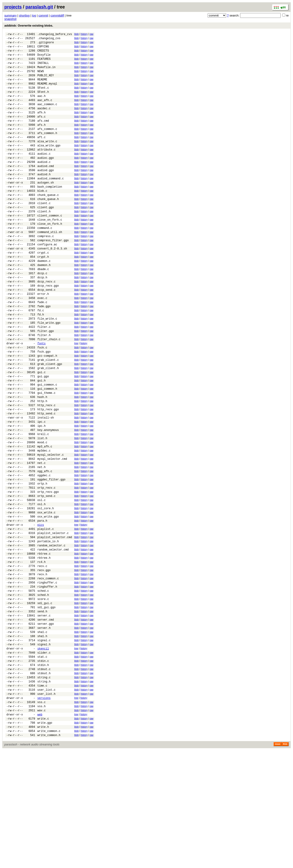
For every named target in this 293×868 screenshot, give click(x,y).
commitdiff (57, 15)
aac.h (41, 107)
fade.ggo (44, 352)
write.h (43, 843)
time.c (42, 795)
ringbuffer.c (47, 675)
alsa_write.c (47, 160)
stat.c (42, 761)
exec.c (42, 343)
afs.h (41, 141)
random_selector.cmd (53, 636)
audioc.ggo (46, 179)
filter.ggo (46, 381)
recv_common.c (48, 670)
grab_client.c (48, 415)
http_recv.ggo (48, 472)
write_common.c (49, 848)
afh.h (41, 126)
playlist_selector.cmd (55, 622)
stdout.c (44, 776)
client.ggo (46, 237)
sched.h (43, 689)
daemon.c (44, 299)
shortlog (24, 15)
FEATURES (44, 64)
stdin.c (43, 766)
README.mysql (47, 92)
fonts (41, 396)
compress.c (46, 270)
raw (91, 34)
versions (44, 809)
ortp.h (42, 559)
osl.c (41, 578)
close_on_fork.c (50, 251)
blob (76, 34)
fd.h (41, 362)
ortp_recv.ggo (48, 569)
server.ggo (46, 723)
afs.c (41, 131)
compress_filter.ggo (53, 275)
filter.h (44, 386)
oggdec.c (44, 549)
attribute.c (46, 169)
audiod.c (44, 184)
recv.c (42, 655)
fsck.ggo (44, 405)
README (42, 88)
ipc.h (41, 492)
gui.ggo (43, 434)
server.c (44, 713)
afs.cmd (43, 136)
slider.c (44, 756)
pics (41, 607)
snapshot (10, 19)
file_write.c (47, 367)
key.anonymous (48, 497)
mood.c (42, 511)
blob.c (42, 218)
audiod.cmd (46, 189)
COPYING (43, 49)
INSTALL (43, 68)
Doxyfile (44, 59)
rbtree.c (44, 641)
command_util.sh (50, 266)
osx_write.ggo (48, 598)
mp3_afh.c (45, 516)
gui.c (41, 429)
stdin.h (43, 771)
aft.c (41, 155)
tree (76, 395)
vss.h (41, 819)
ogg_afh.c (45, 545)
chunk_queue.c (48, 222)
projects (13, 7)
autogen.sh (46, 208)
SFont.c (43, 97)
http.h (42, 463)
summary (10, 15)
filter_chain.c (49, 391)
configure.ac (47, 280)
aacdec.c (44, 121)
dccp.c (42, 314)
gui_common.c (47, 444)
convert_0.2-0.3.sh (52, 285)
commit (43, 15)
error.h (43, 338)
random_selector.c (51, 631)
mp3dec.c (44, 521)
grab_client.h (48, 424)
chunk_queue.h (48, 227)
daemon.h (44, 304)
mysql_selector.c (50, 525)
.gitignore (46, 44)
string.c (44, 785)
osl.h (41, 583)
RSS (285, 862)
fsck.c (42, 400)
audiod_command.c (50, 203)
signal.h (44, 747)
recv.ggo (44, 660)
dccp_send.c (46, 333)
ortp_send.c (46, 574)
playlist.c (46, 612)
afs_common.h (47, 150)
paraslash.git (39, 7)
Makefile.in (46, 73)
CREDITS (43, 54)
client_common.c (50, 246)
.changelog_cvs (49, 40)
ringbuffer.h (47, 679)
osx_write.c (46, 593)
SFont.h (43, 102)
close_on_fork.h (50, 256)
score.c (43, 694)
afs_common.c (47, 145)
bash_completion (50, 213)
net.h (41, 540)
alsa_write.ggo (49, 165)
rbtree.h (44, 646)
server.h (44, 727)
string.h (44, 790)
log (34, 15)
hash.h (42, 458)
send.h (42, 708)
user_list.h (46, 804)
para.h (42, 602)
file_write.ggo (49, 371)
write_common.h (49, 853)
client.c (44, 232)
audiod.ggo (46, 193)
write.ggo (45, 838)
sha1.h (42, 737)
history (84, 34)
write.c (43, 833)
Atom (278, 862)
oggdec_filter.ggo (51, 554)
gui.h (41, 439)
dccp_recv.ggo (48, 328)
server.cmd (46, 718)
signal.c (44, 742)
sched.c (43, 684)
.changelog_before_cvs (55, 35)
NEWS (41, 78)
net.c (41, 535)
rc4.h (41, 650)
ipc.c (41, 487)
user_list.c (46, 800)
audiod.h (44, 198)
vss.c (41, 814)
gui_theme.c (46, 453)
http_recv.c (46, 468)
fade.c (42, 347)
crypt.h (43, 294)
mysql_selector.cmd (52, 530)
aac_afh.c (45, 112)
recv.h (42, 665)
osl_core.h (46, 588)
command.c (45, 261)
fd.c (41, 357)
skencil (43, 752)
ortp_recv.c (46, 564)
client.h (44, 242)
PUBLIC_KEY (46, 83)
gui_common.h (47, 448)
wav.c (41, 824)
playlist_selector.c (53, 617)
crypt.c (43, 290)
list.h (42, 506)
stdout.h (44, 780)
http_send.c (46, 477)
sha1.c (42, 732)
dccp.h (42, 319)
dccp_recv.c (46, 323)
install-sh (46, 482)
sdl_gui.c (45, 699)
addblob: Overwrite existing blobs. (29, 26)
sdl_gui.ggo (46, 703)
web (40, 828)
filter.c (44, 376)
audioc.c (44, 174)
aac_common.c (47, 116)
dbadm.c (43, 309)
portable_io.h (48, 626)
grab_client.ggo (50, 420)
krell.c (43, 501)
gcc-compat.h (47, 410)
